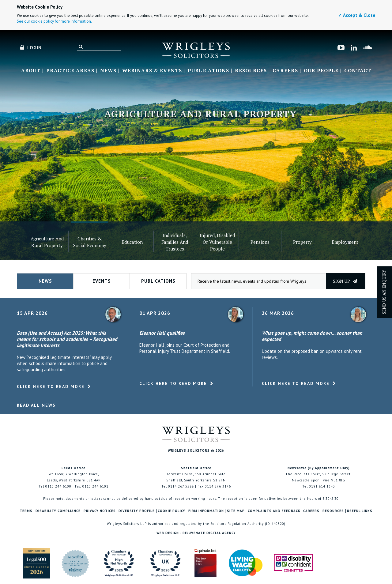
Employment (345, 242)
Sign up (345, 281)
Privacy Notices (100, 511)
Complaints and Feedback (274, 511)
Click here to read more (51, 386)
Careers (285, 71)
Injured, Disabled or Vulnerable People (217, 242)
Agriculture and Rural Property (47, 242)
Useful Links (360, 511)
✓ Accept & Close (357, 15)
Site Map (236, 511)
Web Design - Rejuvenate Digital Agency (196, 533)
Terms (26, 511)
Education (132, 242)
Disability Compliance (58, 511)
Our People (321, 71)
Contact (358, 71)
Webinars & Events (152, 71)
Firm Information (206, 511)
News (108, 71)
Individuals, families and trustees (175, 242)
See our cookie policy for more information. (54, 21)
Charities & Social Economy (90, 242)
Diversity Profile (137, 511)
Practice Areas (70, 71)
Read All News (36, 405)
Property (302, 242)
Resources (251, 71)
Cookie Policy (171, 511)
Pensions (260, 242)
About (31, 71)
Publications (208, 71)
